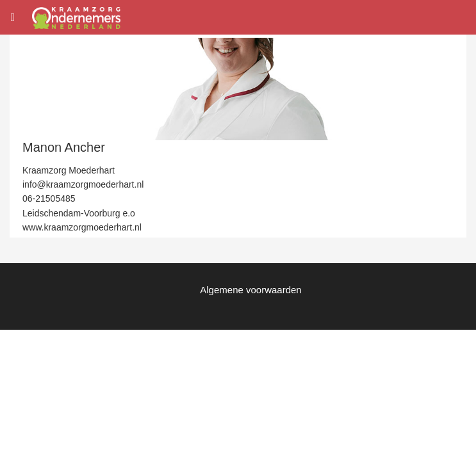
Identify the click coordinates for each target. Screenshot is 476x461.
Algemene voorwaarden (250, 290)
